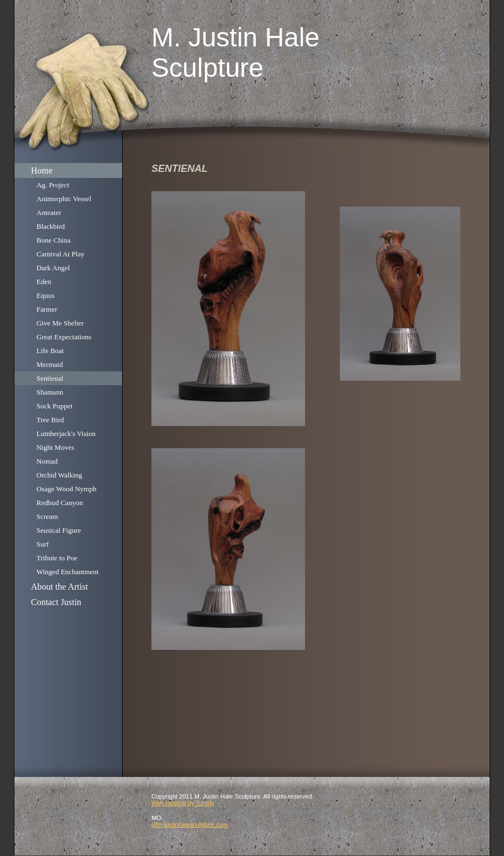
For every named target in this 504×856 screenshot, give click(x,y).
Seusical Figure (59, 530)
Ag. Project (53, 185)
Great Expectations (64, 337)
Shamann (50, 392)
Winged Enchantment (67, 572)
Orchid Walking (59, 475)
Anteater (49, 212)
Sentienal (50, 378)
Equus (46, 295)
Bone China (54, 240)
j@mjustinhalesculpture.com (190, 825)
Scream (47, 516)
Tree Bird (50, 420)
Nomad (47, 461)
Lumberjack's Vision (66, 434)
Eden (44, 282)
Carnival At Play (61, 254)
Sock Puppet (54, 406)
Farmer (47, 309)
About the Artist (59, 587)
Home (42, 170)
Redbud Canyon (60, 503)
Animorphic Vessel (64, 199)
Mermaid (50, 364)
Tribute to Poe (57, 558)
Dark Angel (53, 268)
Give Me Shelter (60, 323)
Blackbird (51, 226)
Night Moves (55, 447)
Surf (43, 544)
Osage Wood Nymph (66, 489)
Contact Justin (56, 602)
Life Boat (50, 351)
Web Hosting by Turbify (183, 803)
